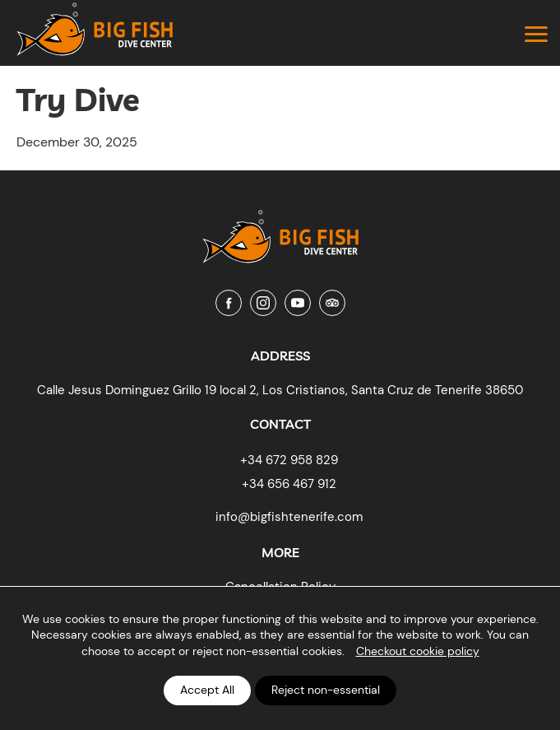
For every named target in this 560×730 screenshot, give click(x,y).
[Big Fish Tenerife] (280, 230)
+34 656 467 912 (289, 484)
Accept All (207, 690)
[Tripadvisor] (332, 303)
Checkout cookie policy (418, 651)
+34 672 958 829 (289, 460)
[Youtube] (298, 303)
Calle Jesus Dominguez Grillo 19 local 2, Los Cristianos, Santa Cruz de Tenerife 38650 (280, 390)
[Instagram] (263, 303)
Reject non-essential (326, 690)
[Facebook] (229, 303)
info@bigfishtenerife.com (289, 517)
